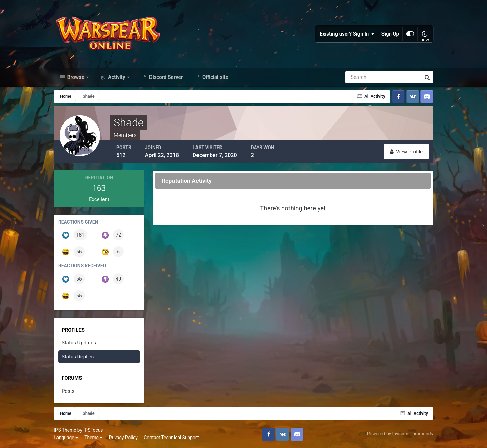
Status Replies (78, 357)
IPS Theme (65, 430)
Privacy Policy (123, 438)
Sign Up (390, 34)
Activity (117, 77)
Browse (76, 77)
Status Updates (79, 343)
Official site (214, 77)
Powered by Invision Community (400, 434)
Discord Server (165, 77)
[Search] (360, 77)
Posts (68, 391)
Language (66, 438)
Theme (93, 438)
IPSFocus (93, 430)
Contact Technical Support (171, 438)
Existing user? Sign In (347, 34)
